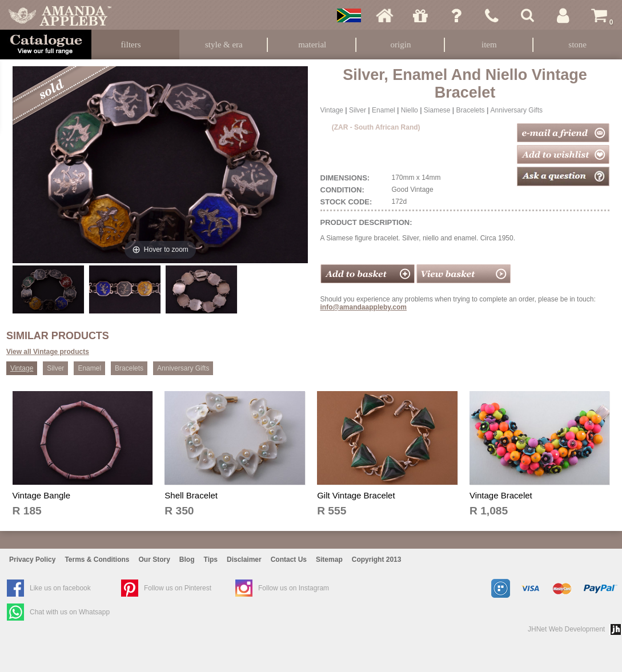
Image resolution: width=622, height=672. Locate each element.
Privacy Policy (32, 560)
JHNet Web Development (566, 629)
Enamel (384, 110)
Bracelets (471, 110)
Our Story (155, 560)
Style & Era (224, 45)
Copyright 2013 (377, 560)
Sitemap (329, 560)
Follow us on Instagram (294, 588)
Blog (187, 560)
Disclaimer (244, 560)
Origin (401, 45)
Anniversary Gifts (517, 110)
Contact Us (289, 560)
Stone (577, 45)
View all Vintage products (48, 352)
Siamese (437, 110)
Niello (410, 110)
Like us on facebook (60, 588)
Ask (456, 15)
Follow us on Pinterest (178, 588)
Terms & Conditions (97, 560)
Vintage (332, 110)
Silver (358, 110)
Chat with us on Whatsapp (70, 612)
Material (312, 45)
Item (489, 45)
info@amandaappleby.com (364, 307)
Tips (211, 560)
